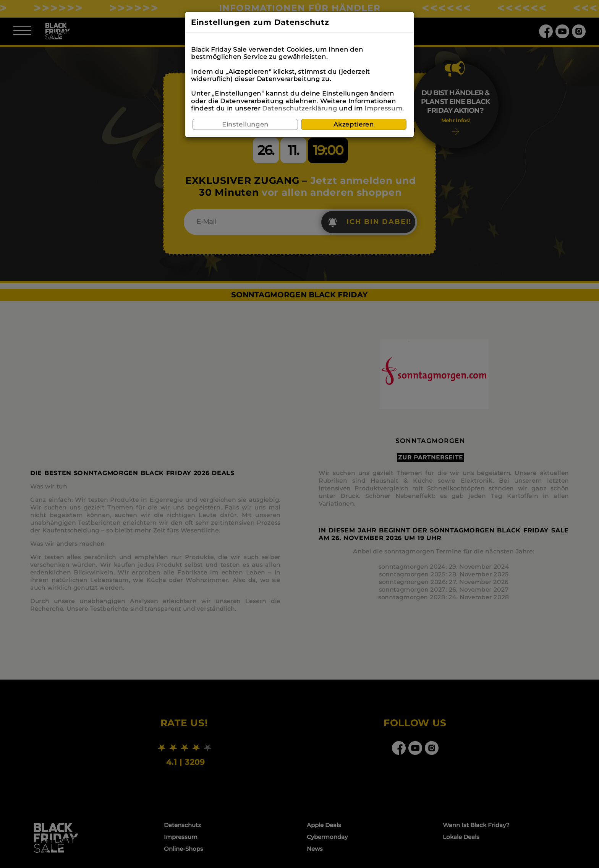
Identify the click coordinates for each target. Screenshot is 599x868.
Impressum (383, 108)
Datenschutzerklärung (299, 108)
